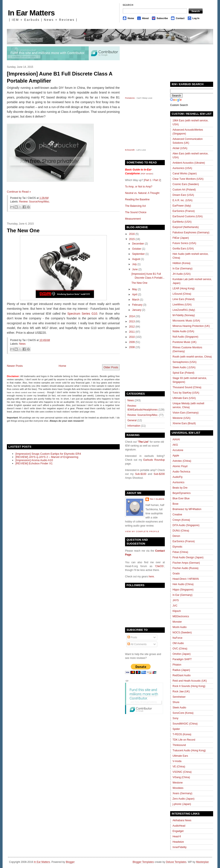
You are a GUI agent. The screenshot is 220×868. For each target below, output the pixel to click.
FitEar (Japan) (181, 238)
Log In (196, 18)
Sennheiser (179, 697)
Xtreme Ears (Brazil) (184, 423)
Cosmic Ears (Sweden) (186, 184)
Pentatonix (130, 98)
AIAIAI (176, 439)
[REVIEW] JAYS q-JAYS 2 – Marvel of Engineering (47, 457)
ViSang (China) (181, 777)
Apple (176, 456)
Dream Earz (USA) (183, 195)
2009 (132, 342)
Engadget (178, 831)
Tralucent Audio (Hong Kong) (189, 750)
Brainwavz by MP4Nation (187, 509)
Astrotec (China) (182, 461)
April (135, 294)
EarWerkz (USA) (182, 222)
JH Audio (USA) (182, 274)
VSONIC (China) (182, 772)
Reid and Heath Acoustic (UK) (190, 681)
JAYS (176, 600)
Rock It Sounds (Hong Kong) (189, 686)
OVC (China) (180, 649)
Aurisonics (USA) (182, 168)
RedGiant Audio (182, 675)
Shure (176, 702)
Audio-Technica (181, 472)
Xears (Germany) (182, 793)
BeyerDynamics (182, 493)
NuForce (177, 638)
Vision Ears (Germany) (186, 413)
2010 (132, 337)
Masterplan (202, 862)
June (135, 269)
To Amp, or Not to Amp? (139, 187)
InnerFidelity (180, 847)
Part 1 (148, 180)
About (145, 18)
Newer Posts (15, 366)
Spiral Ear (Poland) (183, 373)
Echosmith (130, 150)
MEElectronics (181, 616)
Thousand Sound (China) (187, 387)
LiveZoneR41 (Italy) (184, 310)
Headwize (178, 842)
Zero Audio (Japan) (183, 799)
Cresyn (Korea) (181, 520)
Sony (175, 718)
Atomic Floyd (180, 466)
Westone (178, 783)
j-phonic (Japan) (182, 804)
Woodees (178, 788)
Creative (177, 515)
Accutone (178, 450)
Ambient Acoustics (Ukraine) (189, 163)
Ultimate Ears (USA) (184, 398)
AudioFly (178, 477)
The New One (23, 230)
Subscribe (162, 18)
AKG (175, 445)
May (135, 289)
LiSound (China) (182, 294)
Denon (176, 536)
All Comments (137, 644)
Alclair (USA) (180, 148)
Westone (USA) (181, 418)
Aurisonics (178, 482)
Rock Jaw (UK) (181, 691)
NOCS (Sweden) (182, 633)
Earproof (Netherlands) (186, 227)
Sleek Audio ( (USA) (184, 367)
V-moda (177, 761)
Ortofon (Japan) (182, 654)
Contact (180, 18)
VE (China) (179, 767)
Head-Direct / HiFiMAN (186, 579)
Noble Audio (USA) (183, 331)
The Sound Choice (136, 212)
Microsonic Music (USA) (186, 321)
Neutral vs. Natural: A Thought (142, 193)
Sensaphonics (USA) (184, 362)
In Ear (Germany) (183, 269)
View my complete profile (142, 531)
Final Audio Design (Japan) (188, 557)
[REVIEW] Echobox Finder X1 (34, 463)
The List (143, 442)
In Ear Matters (31, 13)
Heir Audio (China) (183, 584)
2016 (132, 234)
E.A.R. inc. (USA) (183, 200)
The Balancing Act (135, 206)
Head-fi (177, 836)
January (137, 310)
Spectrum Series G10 (82, 314)
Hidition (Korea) (181, 263)
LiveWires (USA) (182, 305)
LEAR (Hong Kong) (184, 288)
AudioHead (179, 826)
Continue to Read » (19, 192)
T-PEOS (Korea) (182, 734)
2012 (132, 327)
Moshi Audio (180, 627)
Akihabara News (182, 820)
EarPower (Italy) (182, 206)
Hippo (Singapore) (183, 590)
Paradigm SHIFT (182, 659)
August (136, 259)
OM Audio (178, 643)
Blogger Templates (143, 862)
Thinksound (179, 745)
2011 (132, 332)
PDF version (147, 174)
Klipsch (177, 611)
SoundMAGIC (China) (185, 724)
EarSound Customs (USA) (188, 216)
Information (134, 426)
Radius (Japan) (181, 670)
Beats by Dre (180, 488)
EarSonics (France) (184, 211)
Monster (177, 622)
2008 (132, 347)
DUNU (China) (181, 531)
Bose (175, 504)
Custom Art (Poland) (184, 190)
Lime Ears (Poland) (184, 299)
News (22, 344)
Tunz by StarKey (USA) (186, 393)
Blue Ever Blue (181, 498)
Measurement (133, 219)
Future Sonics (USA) (184, 243)
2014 (132, 316)
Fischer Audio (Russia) (186, 568)
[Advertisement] (57, 433)
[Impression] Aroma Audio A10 (34, 460)
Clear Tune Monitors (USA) (188, 179)
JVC (175, 606)
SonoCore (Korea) (183, 713)
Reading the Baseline (137, 199)
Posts (132, 637)
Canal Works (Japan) (185, 174)
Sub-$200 (159, 474)
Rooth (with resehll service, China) (192, 357)
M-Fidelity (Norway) (184, 315)
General (132, 420)
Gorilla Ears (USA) (183, 249)
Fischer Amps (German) (186, 563)
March (136, 300)
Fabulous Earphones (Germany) (191, 232)
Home (131, 18)
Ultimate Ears (180, 756)
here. (152, 577)
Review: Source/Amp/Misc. (34, 202)
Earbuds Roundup (154, 460)
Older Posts (111, 367)
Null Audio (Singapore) (185, 337)
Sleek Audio (179, 708)
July (134, 264)
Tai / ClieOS (157, 499)
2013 (132, 322)
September (138, 254)
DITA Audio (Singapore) (186, 525)
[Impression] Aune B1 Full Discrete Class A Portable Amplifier (60, 77)
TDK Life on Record (184, 740)
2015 (132, 239)
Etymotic (177, 547)
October (137, 249)
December (138, 244)
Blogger (70, 862)
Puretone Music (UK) (184, 342)
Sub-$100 (141, 474)
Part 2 (157, 180)
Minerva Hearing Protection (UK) (191, 326)
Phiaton (177, 665)
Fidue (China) (180, 552)
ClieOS (159, 566)
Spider (176, 729)
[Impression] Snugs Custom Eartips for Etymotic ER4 (48, 454)
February (137, 305)
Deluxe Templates (176, 862)
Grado (176, 574)
